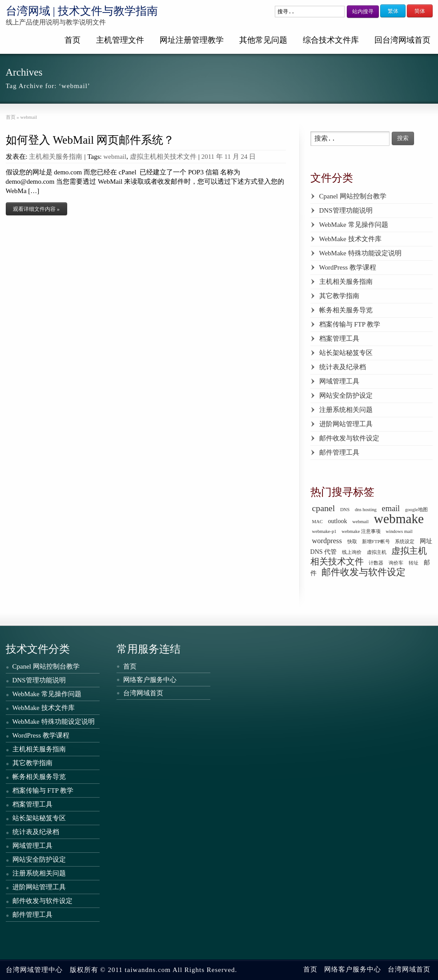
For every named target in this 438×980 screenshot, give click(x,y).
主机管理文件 (120, 40)
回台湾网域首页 (402, 40)
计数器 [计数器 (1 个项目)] (376, 563)
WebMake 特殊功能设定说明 (360, 253)
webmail (115, 157)
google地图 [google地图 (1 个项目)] (416, 510)
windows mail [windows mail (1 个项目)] (399, 531)
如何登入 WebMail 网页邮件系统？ (90, 140)
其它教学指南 (339, 296)
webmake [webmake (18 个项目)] (399, 519)
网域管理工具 (339, 381)
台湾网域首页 (143, 693)
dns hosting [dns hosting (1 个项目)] (366, 510)
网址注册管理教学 (192, 40)
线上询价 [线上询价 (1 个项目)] (352, 552)
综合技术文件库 (331, 40)
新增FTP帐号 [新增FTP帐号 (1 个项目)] (376, 542)
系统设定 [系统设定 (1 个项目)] (405, 542)
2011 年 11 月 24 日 (229, 157)
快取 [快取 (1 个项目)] (352, 542)
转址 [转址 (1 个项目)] (414, 563)
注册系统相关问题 (346, 410)
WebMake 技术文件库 (350, 239)
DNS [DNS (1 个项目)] (345, 510)
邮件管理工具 (339, 452)
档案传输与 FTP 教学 (350, 324)
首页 (72, 40)
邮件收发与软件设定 (349, 438)
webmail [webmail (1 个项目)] (360, 522)
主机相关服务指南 (56, 157)
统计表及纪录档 (343, 367)
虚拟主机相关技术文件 (163, 157)
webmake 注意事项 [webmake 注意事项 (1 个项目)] (361, 531)
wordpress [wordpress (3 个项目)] (327, 541)
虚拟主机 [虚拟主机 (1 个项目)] (377, 552)
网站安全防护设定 (346, 395)
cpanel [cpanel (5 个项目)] (324, 508)
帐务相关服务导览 (346, 310)
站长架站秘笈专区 (346, 353)
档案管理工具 (339, 339)
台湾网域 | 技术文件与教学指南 (82, 11)
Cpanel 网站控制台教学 (353, 196)
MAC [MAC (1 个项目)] (317, 522)
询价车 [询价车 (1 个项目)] (396, 563)
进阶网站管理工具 (346, 424)
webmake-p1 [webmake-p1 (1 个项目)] (324, 531)
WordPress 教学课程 (348, 267)
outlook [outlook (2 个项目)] (338, 521)
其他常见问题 (263, 40)
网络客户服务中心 (150, 680)
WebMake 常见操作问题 (354, 225)
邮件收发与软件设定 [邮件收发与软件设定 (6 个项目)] (364, 572)
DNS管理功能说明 (346, 210)
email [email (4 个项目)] (391, 508)
